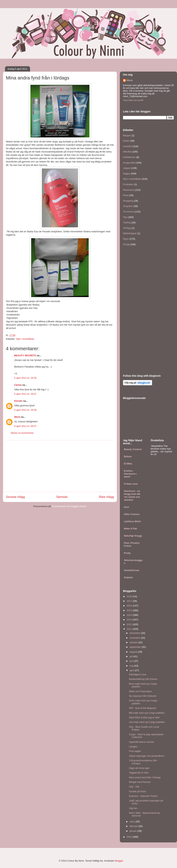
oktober (134, 642)
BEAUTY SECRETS (25, 355)
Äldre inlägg (106, 497)
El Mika (128, 464)
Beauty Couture (133, 449)
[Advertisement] (60, 466)
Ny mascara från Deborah (143, 696)
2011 (130, 629)
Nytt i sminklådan (25, 339)
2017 (130, 601)
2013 (130, 620)
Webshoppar (130, 233)
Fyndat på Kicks (137, 791)
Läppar (127, 168)
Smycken (128, 206)
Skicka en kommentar (22, 433)
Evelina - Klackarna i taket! (130, 474)
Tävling (127, 222)
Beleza (128, 456)
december (135, 633)
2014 (130, 615)
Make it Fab (130, 529)
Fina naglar (135, 751)
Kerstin (18, 401)
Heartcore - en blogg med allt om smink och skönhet (132, 495)
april (132, 670)
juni (132, 661)
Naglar (126, 174)
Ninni (17, 417)
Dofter (126, 141)
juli (131, 656)
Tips (125, 217)
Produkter (128, 184)
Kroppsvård (129, 163)
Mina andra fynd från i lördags (145, 777)
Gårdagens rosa (137, 674)
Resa (126, 195)
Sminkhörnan (132, 570)
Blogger (119, 861)
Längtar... (134, 747)
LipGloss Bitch (132, 521)
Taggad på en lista (139, 773)
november (135, 638)
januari (134, 831)
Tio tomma (129, 212)
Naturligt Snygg (133, 536)
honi (126, 507)
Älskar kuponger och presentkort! (146, 756)
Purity (127, 553)
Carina (18, 385)
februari (134, 826)
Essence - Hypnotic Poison (143, 796)
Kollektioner (129, 157)
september (136, 647)
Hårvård (127, 152)
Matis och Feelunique (140, 691)
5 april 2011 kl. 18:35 (25, 378)
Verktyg (127, 228)
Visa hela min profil (133, 100)
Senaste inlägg (15, 497)
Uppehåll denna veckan (141, 742)
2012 (130, 624)
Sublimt (128, 577)
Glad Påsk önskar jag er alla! (144, 717)
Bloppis (127, 135)
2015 (130, 610)
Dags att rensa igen (139, 768)
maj (132, 666)
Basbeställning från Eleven (143, 679)
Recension (129, 190)
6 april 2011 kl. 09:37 (25, 426)
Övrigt (126, 244)
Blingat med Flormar (140, 782)
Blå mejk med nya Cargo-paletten (147, 713)
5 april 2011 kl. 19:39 (25, 410)
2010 (130, 837)
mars (133, 822)
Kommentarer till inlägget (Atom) (69, 506)
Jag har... (134, 808)
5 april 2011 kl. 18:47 (25, 394)
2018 (130, 596)
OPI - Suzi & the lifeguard (142, 708)
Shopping (128, 201)
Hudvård (127, 146)
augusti (134, 652)
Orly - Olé (134, 787)
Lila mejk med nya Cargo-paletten (147, 722)
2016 (130, 606)
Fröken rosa (131, 484)
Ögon (126, 239)
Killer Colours (132, 514)
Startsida (62, 497)
